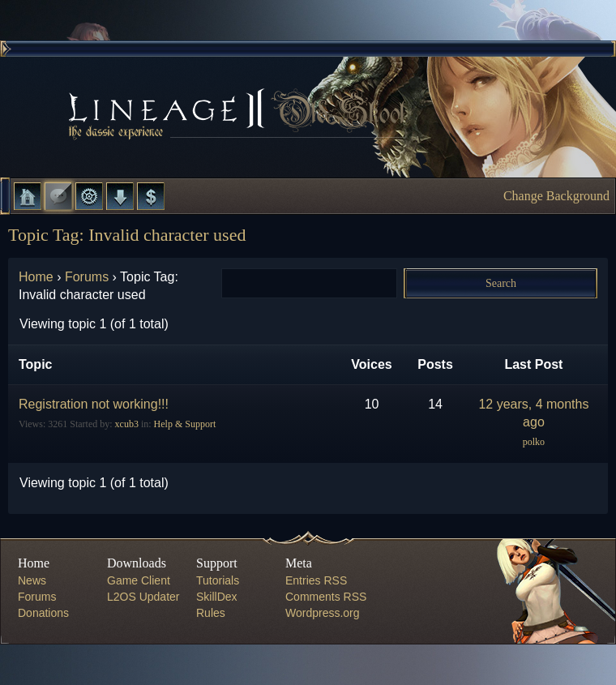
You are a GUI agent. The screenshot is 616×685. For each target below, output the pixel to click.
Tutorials (218, 580)
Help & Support (185, 424)
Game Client (139, 580)
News (32, 580)
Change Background (556, 196)
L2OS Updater (143, 597)
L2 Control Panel (89, 196)
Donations (43, 613)
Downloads (120, 196)
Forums (58, 196)
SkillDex (217, 597)
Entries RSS (316, 580)
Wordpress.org (323, 613)
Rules (211, 613)
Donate (151, 196)
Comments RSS (326, 597)
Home (28, 196)
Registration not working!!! (94, 404)
